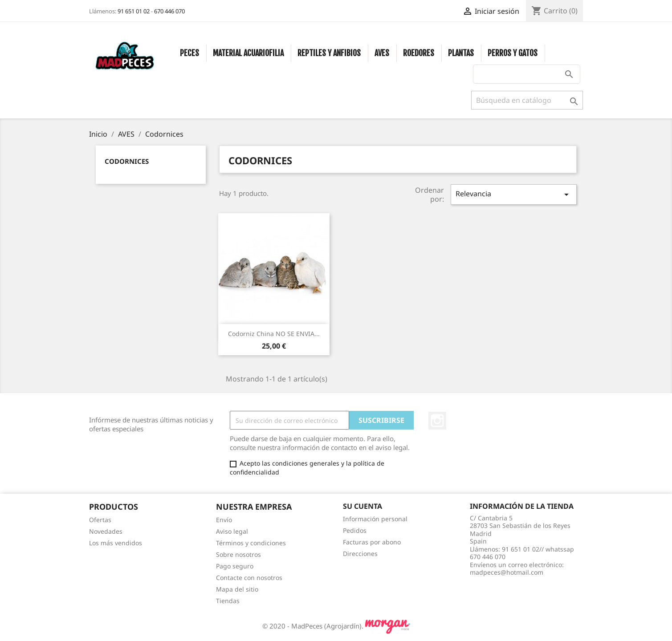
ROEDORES (419, 53)
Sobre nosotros (238, 554)
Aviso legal (232, 531)
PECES (189, 53)
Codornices (127, 161)
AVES (382, 53)
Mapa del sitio (237, 589)
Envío (224, 520)
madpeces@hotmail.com (507, 572)
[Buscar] (527, 100)
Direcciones (360, 554)
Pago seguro (235, 566)
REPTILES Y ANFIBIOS (329, 53)
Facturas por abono (372, 542)
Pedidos (355, 530)
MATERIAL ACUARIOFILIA (248, 53)
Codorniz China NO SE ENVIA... (274, 334)
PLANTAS (461, 53)
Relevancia (513, 194)
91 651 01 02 (134, 11)
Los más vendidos (116, 543)
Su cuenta (362, 506)
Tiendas (228, 601)
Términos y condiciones (251, 543)
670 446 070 (169, 11)
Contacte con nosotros (249, 578)
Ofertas (100, 520)
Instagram (437, 421)
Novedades (106, 531)
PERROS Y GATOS (513, 53)
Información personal (375, 519)
